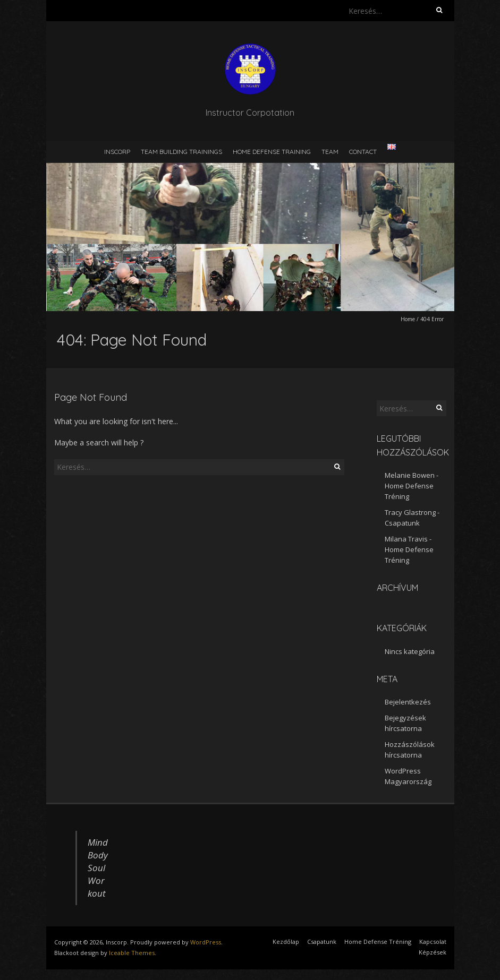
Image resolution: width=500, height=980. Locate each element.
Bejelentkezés (408, 702)
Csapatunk (402, 523)
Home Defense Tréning (378, 942)
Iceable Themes (132, 953)
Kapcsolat (433, 942)
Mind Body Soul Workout (98, 868)
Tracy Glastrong (410, 512)
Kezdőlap (286, 942)
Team (330, 152)
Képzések (433, 952)
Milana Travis (406, 539)
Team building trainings (181, 152)
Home (408, 319)
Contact (363, 152)
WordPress (206, 942)
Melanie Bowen (410, 475)
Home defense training (272, 152)
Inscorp (117, 152)
